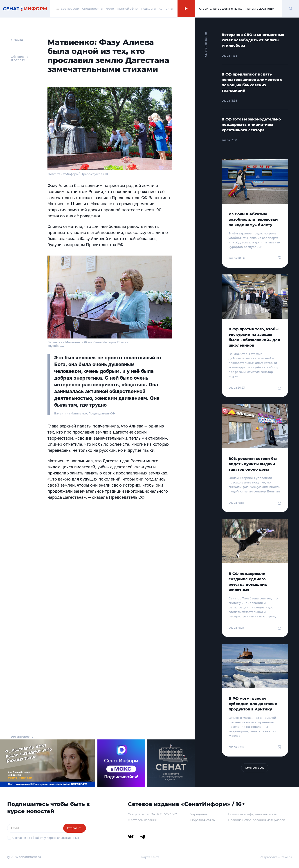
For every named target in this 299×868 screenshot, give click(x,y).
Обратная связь (202, 820)
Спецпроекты (93, 9)
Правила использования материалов (256, 820)
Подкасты (148, 9)
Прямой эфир (127, 9)
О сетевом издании (143, 820)
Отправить (75, 828)
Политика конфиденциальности (253, 814)
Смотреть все (255, 768)
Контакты (166, 9)
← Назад (17, 40)
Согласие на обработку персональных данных (46, 838)
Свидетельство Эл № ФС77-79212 (152, 814)
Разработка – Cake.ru (276, 857)
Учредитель (199, 814)
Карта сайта (150, 857)
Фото (110, 9)
